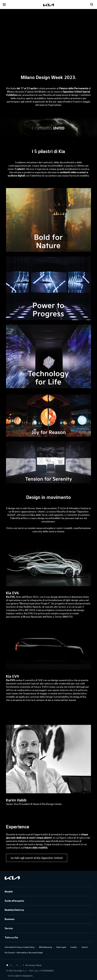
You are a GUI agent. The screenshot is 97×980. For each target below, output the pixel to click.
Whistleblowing (45, 947)
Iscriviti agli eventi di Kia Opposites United (37, 858)
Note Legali (61, 947)
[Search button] (92, 5)
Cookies (74, 947)
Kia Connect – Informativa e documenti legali (24, 952)
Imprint (85, 947)
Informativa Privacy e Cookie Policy (20, 947)
